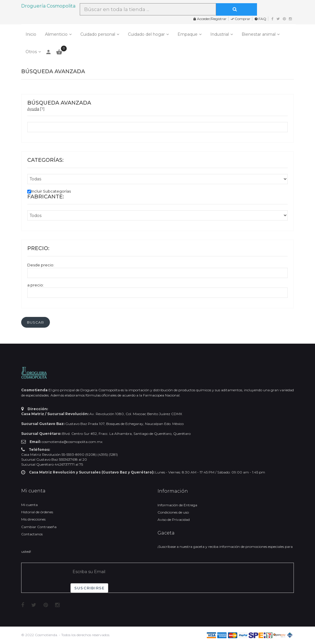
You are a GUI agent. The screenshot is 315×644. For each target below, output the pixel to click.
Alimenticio (56, 34)
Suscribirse (89, 588)
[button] (36, 322)
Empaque (188, 34)
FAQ (260, 19)
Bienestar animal (259, 34)
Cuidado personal (98, 34)
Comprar (240, 19)
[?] (36, 109)
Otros (31, 52)
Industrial (220, 34)
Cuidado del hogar (146, 34)
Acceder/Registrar (210, 19)
